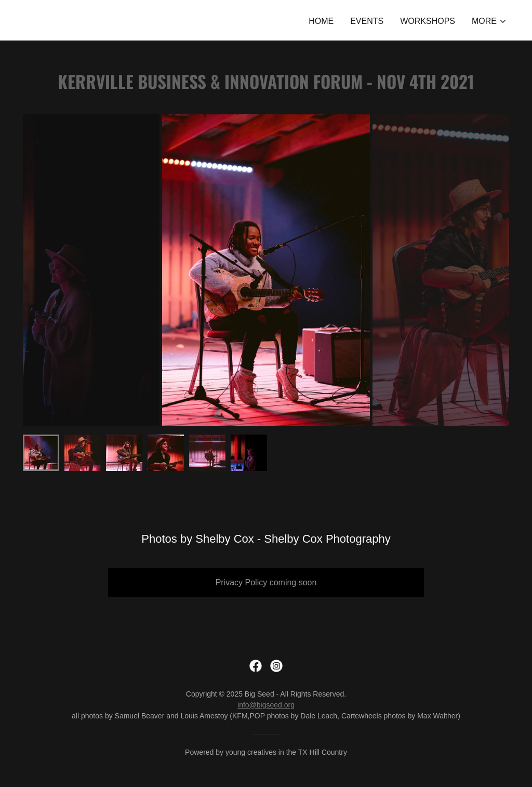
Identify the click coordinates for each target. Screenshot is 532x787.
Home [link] (321, 21)
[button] (489, 21)
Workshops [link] (428, 21)
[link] (256, 666)
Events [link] (367, 21)
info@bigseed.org (266, 705)
